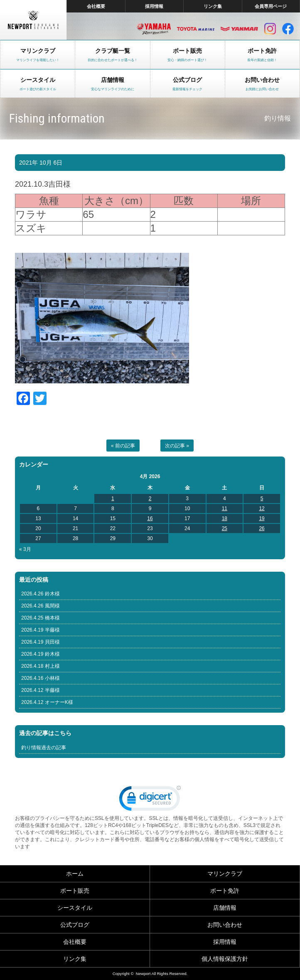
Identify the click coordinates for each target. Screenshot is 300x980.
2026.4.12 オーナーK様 (47, 702)
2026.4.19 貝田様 (41, 642)
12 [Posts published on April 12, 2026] (262, 509)
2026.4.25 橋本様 (41, 618)
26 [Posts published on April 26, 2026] (262, 528)
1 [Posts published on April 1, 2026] (113, 499)
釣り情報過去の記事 (44, 748)
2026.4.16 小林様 (41, 678)
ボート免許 (225, 891)
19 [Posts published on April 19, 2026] (262, 518)
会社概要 (96, 6)
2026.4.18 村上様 (41, 666)
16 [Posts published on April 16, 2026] (150, 518)
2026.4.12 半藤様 (41, 690)
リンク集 (213, 6)
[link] (150, 800)
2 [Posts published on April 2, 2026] (150, 499)
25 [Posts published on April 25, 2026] (225, 528)
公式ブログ (75, 925)
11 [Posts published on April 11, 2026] (225, 509)
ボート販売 (75, 891)
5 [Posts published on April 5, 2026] (262, 499)
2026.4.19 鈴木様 (41, 654)
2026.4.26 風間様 (41, 606)
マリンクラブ (225, 874)
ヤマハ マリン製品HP (154, 29)
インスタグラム (270, 29)
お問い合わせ (225, 925)
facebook (288, 29)
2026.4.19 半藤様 (41, 630)
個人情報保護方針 (225, 959)
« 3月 (25, 549)
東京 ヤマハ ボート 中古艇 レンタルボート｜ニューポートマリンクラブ (33, 20)
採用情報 (154, 6)
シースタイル (75, 908)
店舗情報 (225, 908)
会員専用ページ (271, 6)
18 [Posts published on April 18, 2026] (225, 518)
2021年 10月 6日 (41, 163)
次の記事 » (177, 446)
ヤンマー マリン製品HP (239, 29)
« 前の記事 (123, 446)
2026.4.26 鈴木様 (41, 594)
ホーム (75, 874)
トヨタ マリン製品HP (196, 29)
